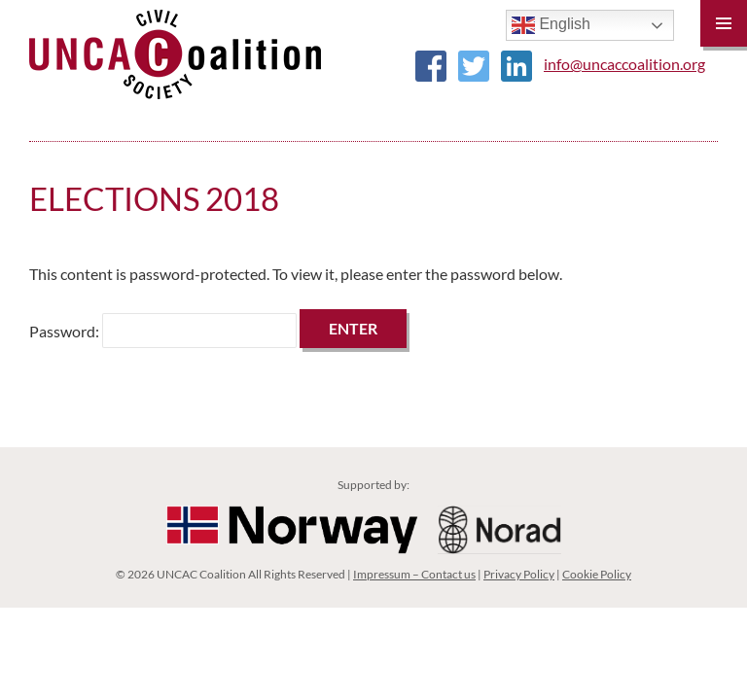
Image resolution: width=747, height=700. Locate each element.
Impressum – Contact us (414, 574)
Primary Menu (724, 23)
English (551, 25)
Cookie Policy (597, 574)
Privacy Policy (519, 574)
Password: (163, 331)
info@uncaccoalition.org (624, 64)
